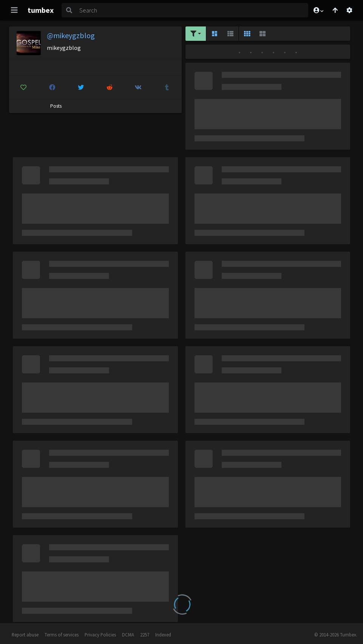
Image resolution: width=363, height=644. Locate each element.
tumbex (41, 10)
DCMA (128, 635)
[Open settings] (349, 10)
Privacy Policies (100, 635)
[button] (318, 10)
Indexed (163, 635)
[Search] (192, 10)
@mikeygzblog (71, 35)
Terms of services (62, 635)
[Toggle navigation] (14, 10)
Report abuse (25, 635)
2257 (145, 635)
